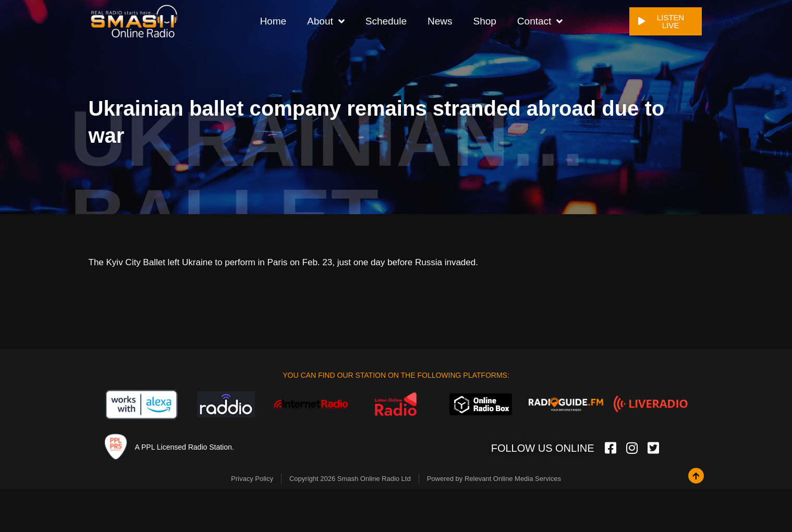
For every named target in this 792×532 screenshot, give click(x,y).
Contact (540, 21)
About (326, 21)
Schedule (386, 21)
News (440, 21)
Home (273, 21)
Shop (484, 21)
